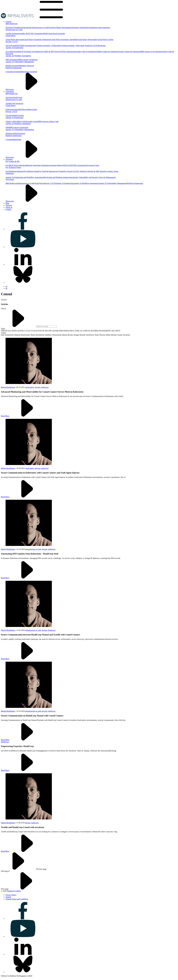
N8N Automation (12, 60)
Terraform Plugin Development (60, 28)
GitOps (34, 109)
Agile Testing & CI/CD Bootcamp (93, 46)
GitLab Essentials (12, 46)
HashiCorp (5, 742)
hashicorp (45, 387)
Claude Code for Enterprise (86, 52)
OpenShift (18, 109)
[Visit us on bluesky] (23, 282)
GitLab (8, 115)
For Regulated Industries (15, 171)
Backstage (18, 139)
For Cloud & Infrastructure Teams (51, 171)
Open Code (54, 121)
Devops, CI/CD (11, 112)
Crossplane (10, 139)
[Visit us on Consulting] (10, 91)
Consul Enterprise (104, 28)
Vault (15, 97)
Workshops (10, 173)
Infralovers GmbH (14, 891)
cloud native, (30, 387)
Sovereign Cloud (93, 165)
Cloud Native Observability (87, 40)
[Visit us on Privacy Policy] (11, 895)
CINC (14, 103)
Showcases (27, 89)
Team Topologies (43, 165)
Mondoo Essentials (13, 66)
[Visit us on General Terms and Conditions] (17, 899)
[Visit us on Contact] (8, 209)
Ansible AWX (24, 34)
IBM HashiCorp (12, 24)
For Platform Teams (31, 171)
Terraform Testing (78, 28)
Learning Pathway (56, 165)
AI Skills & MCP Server (51, 52)
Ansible (8, 103)
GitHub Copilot (21, 121)
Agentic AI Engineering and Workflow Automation (25, 177)
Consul (20, 97)
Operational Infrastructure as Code (36, 28)
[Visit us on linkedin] (23, 265)
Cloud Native (11, 36)
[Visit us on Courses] (9, 22)
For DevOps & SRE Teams (94, 171)
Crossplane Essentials (14, 72)
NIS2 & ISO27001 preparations (75, 165)
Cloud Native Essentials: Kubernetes (37, 40)
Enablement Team (30, 165)
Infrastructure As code (14, 100)
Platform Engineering (14, 68)
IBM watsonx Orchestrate (28, 60)
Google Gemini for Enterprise (129, 52)
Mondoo (9, 133)
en (6, 286)
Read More (23, 416)
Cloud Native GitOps (105, 40)
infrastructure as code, (34, 549)
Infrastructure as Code (26, 183)
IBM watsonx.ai (44, 121)
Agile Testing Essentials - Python (44, 46)
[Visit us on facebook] (23, 229)
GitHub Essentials (25, 46)
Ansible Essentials (12, 34)
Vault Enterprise (91, 28)
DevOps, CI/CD (12, 42)
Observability (27, 109)
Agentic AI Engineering (14, 48)
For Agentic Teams (111, 171)
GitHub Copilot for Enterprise (107, 52)
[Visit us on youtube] (23, 247)
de (6, 288)
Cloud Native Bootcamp (15, 40)
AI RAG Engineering (68, 52)
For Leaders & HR (12, 161)
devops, (38, 387)
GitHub (14, 115)
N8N (7, 127)
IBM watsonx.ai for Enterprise (152, 52)
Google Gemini (32, 121)
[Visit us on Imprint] (8, 897)
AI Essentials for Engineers (31, 52)
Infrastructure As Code (14, 30)
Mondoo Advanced (27, 66)
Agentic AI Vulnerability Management (20, 62)
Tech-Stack (10, 179)
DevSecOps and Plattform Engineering (58, 177)
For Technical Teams (13, 167)
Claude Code (10, 121)
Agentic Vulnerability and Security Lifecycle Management (94, 177)
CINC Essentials (36, 34)
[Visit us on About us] (9, 207)
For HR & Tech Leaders (14, 165)
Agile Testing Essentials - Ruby (68, 46)
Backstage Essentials (29, 72)
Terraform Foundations (14, 28)
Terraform (9, 97)
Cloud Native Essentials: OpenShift (64, 40)
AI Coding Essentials (13, 52)
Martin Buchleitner (8, 387)
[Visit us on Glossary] (9, 205)
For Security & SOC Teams (74, 171)
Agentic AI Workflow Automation (18, 56)
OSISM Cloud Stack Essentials (53, 34)
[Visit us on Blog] (7, 203)
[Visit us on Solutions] (9, 159)
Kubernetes (10, 109)
